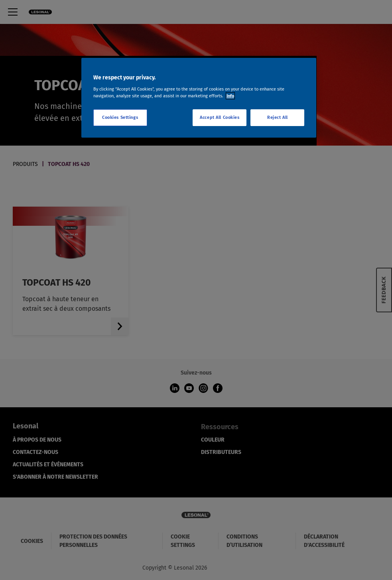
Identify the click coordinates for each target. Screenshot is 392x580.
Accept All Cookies (220, 117)
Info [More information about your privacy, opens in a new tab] (230, 96)
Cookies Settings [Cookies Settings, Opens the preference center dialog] (120, 117)
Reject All (278, 117)
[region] (199, 98)
